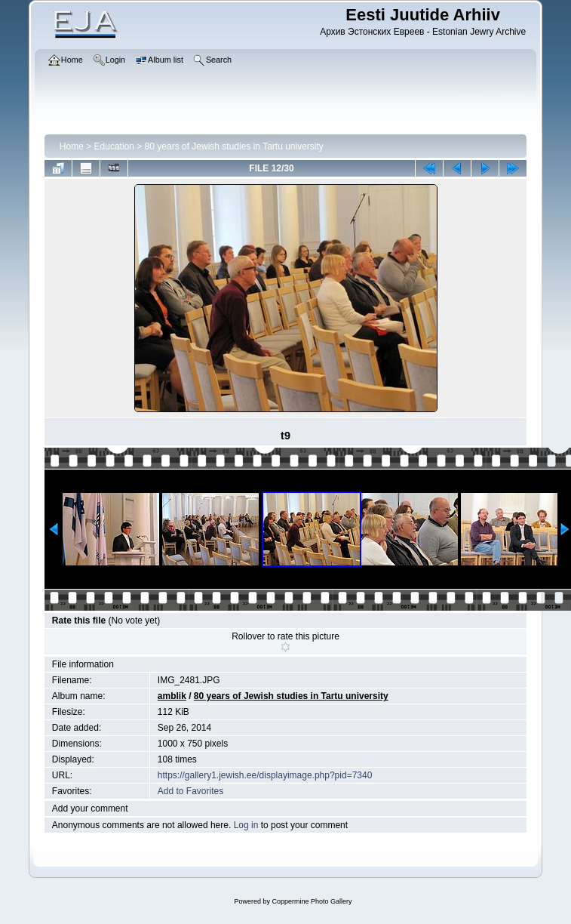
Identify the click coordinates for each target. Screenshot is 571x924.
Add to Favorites (190, 791)
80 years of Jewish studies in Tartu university (234, 146)
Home (72, 146)
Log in (246, 825)
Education (114, 146)
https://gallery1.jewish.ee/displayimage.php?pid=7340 (265, 775)
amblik (172, 696)
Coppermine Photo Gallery (312, 901)
